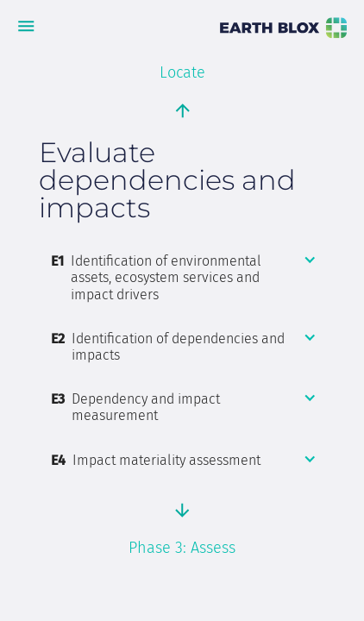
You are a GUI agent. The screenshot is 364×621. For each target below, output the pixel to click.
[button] (184, 278)
